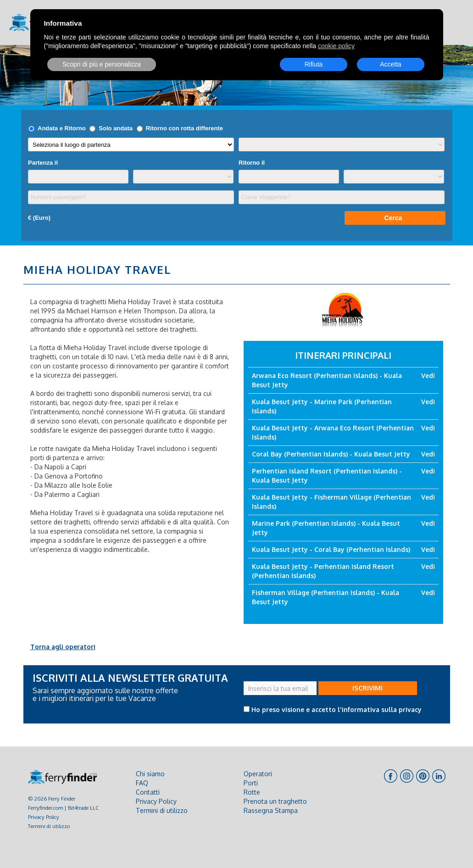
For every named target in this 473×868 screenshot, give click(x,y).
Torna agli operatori (63, 647)
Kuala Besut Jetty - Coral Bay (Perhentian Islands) (331, 549)
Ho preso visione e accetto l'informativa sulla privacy (337, 709)
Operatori (258, 774)
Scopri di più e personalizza (102, 64)
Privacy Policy (44, 817)
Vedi (428, 376)
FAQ (142, 783)
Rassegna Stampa (271, 810)
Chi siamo (150, 774)
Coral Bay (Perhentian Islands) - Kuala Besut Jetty (331, 454)
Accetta (391, 64)
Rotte (252, 792)
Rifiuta (314, 64)
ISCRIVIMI (367, 688)
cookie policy (336, 46)
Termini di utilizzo (49, 826)
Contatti (148, 792)
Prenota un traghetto (275, 801)
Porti (251, 783)
